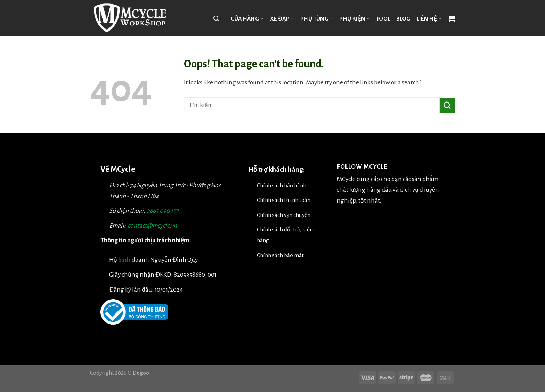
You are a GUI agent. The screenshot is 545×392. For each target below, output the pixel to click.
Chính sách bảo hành (282, 185)
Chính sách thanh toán (284, 200)
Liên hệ (429, 19)
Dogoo (141, 373)
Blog (403, 19)
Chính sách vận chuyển (284, 215)
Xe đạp (282, 19)
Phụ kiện (355, 19)
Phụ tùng (317, 19)
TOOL (383, 19)
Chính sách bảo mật (280, 255)
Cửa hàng (247, 19)
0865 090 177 (162, 211)
